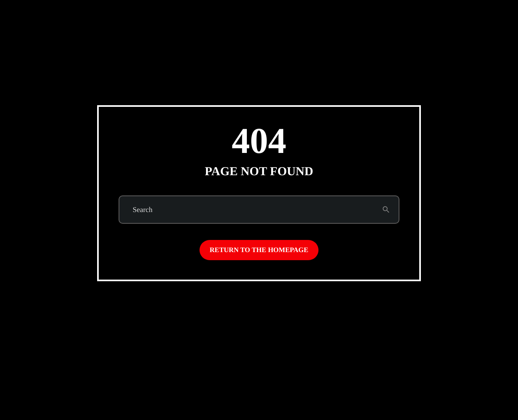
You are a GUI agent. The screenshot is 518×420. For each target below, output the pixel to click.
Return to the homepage (259, 250)
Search (143, 210)
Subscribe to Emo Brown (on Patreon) (420, 28)
